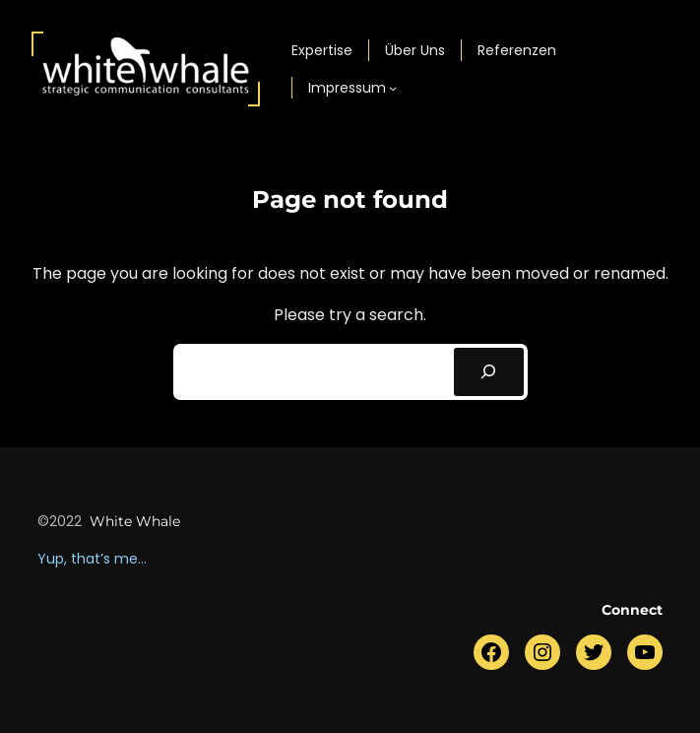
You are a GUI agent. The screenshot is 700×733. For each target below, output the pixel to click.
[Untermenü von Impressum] (393, 88)
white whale (135, 521)
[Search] (489, 372)
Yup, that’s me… (92, 559)
